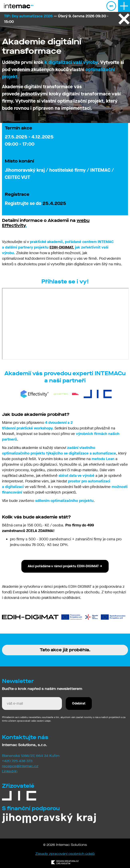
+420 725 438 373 (17, 761)
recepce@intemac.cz (20, 766)
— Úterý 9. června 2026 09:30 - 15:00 (56, 19)
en (111, 6)
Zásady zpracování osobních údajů (65, 854)
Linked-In (10, 771)
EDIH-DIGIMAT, (62, 247)
